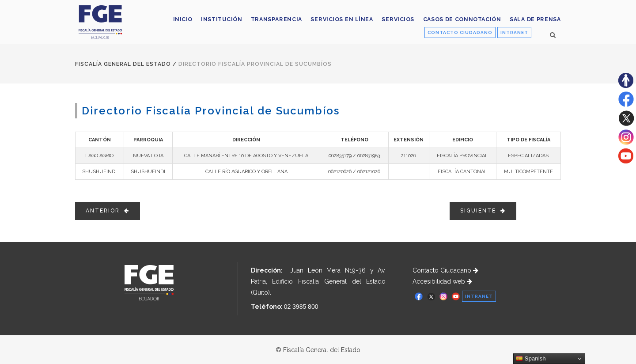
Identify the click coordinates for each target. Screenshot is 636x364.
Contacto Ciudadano (445, 270)
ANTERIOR (108, 211)
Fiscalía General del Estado (123, 64)
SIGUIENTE (483, 211)
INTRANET (514, 32)
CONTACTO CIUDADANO (460, 32)
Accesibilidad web (442, 281)
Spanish (531, 359)
